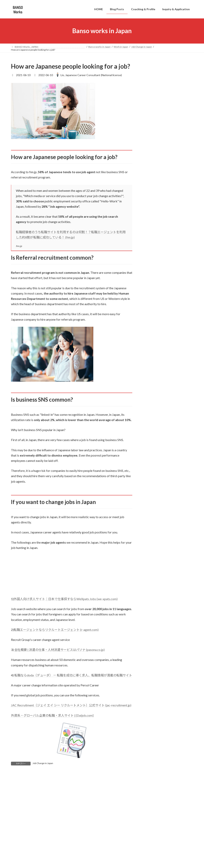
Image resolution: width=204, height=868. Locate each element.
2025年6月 (152, 495)
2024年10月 (152, 542)
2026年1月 (152, 471)
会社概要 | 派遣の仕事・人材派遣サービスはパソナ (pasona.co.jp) (59, 650)
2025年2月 (152, 511)
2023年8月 (152, 630)
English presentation (160, 413)
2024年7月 (152, 566)
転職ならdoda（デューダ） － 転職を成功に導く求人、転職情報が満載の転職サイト (73, 675)
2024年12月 (152, 526)
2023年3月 (152, 662)
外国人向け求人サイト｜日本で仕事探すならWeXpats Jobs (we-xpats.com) (66, 599)
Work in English (154, 391)
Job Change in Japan (43, 763)
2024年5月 (152, 582)
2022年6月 (152, 686)
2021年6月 (152, 741)
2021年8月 (152, 726)
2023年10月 (152, 622)
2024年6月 (152, 574)
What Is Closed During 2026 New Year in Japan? (178, 345)
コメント (19, 798)
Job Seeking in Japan (160, 443)
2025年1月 (152, 518)
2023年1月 (152, 678)
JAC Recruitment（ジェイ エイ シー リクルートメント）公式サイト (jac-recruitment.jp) (71, 705)
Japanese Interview (160, 428)
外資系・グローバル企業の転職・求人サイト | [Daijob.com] (52, 715)
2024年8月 (152, 558)
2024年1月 (152, 606)
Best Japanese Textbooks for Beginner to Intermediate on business (174, 294)
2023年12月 (152, 614)
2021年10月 (152, 710)
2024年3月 (152, 598)
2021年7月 (152, 734)
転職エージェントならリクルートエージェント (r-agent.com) (56, 630)
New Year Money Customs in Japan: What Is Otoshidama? (177, 321)
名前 (14, 851)
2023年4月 (152, 654)
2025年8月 (152, 487)
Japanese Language (160, 384)
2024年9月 (152, 550)
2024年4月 (152, 590)
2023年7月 (152, 638)
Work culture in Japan (161, 450)
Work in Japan (154, 420)
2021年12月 (152, 694)
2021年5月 (152, 749)
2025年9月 (152, 479)
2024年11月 (152, 535)
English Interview (158, 398)
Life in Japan (152, 376)
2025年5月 (152, 503)
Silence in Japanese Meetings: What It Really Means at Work (178, 240)
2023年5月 (152, 646)
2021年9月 (152, 717)
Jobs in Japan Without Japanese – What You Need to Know (178, 80)
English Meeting (158, 406)
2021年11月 (152, 702)
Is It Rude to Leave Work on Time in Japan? (175, 189)
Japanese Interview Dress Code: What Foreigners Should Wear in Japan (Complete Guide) (176, 108)
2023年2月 (152, 670)
